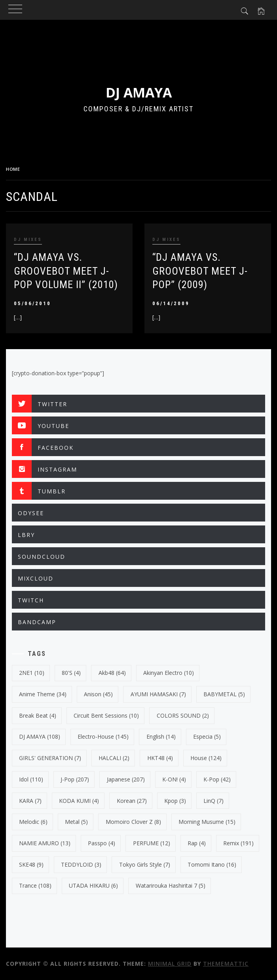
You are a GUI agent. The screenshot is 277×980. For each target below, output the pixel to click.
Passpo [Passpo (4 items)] (102, 843)
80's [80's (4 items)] (71, 673)
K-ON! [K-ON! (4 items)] (174, 779)
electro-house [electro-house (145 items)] (103, 736)
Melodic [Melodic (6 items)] (33, 822)
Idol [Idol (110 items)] (31, 779)
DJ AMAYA (139, 92)
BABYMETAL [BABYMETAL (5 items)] (224, 694)
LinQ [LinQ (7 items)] (213, 801)
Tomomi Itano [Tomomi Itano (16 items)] (212, 864)
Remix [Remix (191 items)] (238, 843)
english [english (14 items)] (161, 736)
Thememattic (226, 964)
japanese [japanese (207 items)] (126, 779)
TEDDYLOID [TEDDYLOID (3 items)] (81, 864)
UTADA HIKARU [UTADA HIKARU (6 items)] (93, 885)
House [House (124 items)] (206, 758)
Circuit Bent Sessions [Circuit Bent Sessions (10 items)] (106, 715)
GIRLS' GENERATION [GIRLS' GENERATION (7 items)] (50, 758)
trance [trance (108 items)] (35, 885)
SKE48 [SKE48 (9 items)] (31, 864)
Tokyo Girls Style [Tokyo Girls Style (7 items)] (145, 864)
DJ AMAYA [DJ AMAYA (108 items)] (40, 736)
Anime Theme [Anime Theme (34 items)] (43, 694)
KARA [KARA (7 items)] (30, 801)
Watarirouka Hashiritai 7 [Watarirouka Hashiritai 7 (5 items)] (171, 885)
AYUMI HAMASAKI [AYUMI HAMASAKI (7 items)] (158, 694)
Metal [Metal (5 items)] (76, 822)
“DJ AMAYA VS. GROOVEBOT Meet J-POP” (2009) (200, 271)
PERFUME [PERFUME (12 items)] (152, 843)
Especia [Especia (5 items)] (207, 736)
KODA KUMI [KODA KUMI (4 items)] (79, 801)
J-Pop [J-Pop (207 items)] (75, 779)
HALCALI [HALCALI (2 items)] (114, 758)
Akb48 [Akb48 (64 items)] (112, 673)
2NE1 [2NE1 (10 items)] (32, 673)
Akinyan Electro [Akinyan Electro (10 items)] (169, 673)
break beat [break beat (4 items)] (38, 715)
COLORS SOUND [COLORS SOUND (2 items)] (183, 715)
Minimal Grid (170, 964)
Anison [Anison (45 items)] (98, 694)
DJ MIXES (28, 240)
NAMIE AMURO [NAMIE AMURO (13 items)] (45, 843)
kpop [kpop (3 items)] (175, 801)
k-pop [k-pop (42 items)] (217, 779)
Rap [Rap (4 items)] (197, 843)
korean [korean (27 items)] (132, 801)
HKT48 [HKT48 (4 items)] (160, 758)
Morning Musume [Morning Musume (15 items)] (207, 822)
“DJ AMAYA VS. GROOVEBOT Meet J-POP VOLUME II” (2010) (66, 271)
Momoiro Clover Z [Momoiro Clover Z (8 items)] (133, 822)
